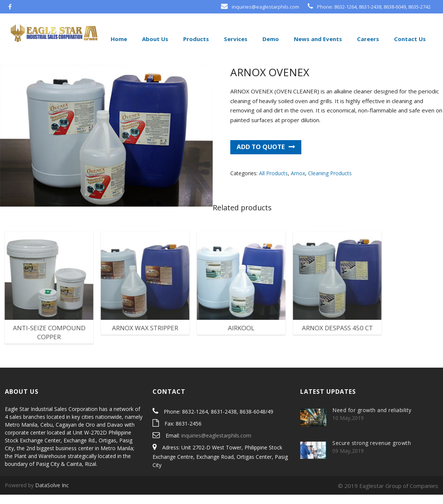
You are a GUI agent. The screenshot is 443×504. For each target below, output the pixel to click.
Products (195, 39)
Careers (367, 39)
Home (118, 39)
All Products (273, 183)
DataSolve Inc (52, 494)
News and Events (317, 39)
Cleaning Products (330, 183)
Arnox (298, 183)
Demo (270, 39)
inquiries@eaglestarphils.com (216, 445)
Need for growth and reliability (372, 419)
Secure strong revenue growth (372, 452)
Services (235, 39)
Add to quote (261, 156)
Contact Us (409, 39)
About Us (154, 39)
